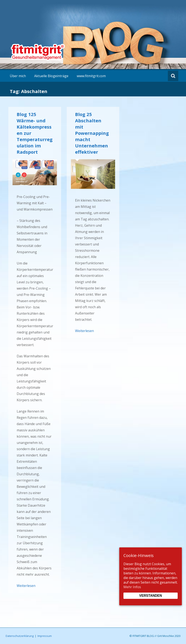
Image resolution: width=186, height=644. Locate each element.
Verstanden (150, 596)
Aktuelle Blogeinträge (51, 76)
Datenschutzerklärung (20, 636)
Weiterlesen (26, 586)
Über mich (18, 76)
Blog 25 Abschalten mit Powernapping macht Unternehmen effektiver (92, 133)
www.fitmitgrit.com (91, 76)
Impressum (45, 636)
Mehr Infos (132, 587)
